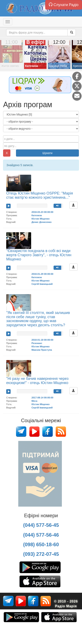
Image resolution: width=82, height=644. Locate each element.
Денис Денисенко (42, 222)
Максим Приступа (42, 350)
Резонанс (37, 343)
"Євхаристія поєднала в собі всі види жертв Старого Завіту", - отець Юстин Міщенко (39, 255)
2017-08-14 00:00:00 (42, 398)
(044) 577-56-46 (41, 535)
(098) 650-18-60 (41, 544)
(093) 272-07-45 (41, 554)
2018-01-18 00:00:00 (42, 340)
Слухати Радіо (64, 5)
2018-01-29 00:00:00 (42, 274)
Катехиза (37, 215)
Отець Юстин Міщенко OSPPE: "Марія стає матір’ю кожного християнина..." (40, 195)
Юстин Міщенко (41, 219)
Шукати (48, 153)
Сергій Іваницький (42, 284)
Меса (34, 401)
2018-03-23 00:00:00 (42, 212)
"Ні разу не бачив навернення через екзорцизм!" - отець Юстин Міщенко (37, 381)
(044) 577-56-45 (41, 525)
